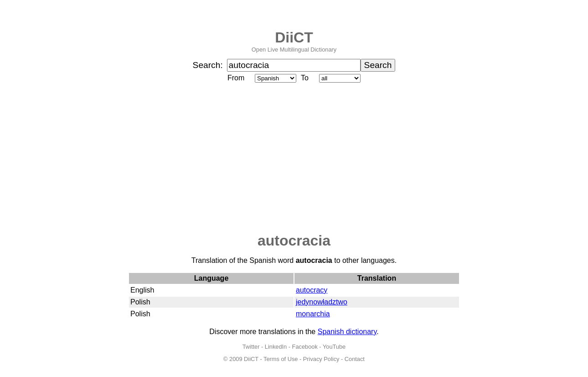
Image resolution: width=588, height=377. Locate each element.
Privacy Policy (321, 359)
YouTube (334, 347)
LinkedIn (276, 347)
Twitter (251, 347)
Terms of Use (281, 359)
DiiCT (294, 37)
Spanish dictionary (347, 332)
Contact (355, 359)
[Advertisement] (294, 158)
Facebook (305, 347)
